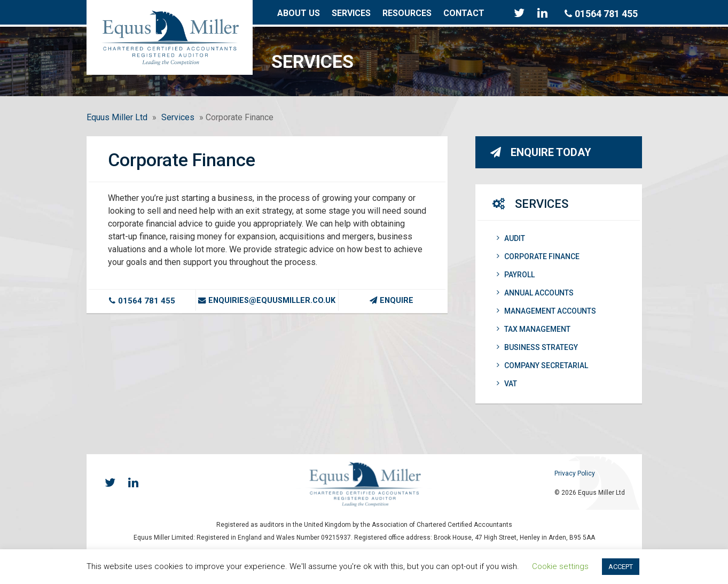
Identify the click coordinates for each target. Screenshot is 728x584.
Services (351, 13)
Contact (464, 13)
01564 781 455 (601, 14)
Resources (407, 13)
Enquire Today (541, 152)
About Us (299, 13)
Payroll (516, 275)
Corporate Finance (538, 256)
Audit (511, 238)
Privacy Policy (575, 473)
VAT (507, 384)
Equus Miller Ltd (117, 117)
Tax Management (534, 329)
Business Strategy (537, 347)
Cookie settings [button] (560, 566)
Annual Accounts (535, 293)
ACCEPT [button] (621, 567)
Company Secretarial (542, 365)
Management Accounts (546, 311)
